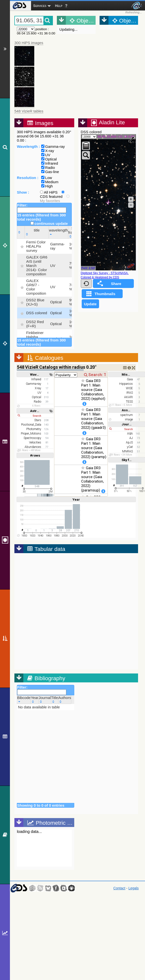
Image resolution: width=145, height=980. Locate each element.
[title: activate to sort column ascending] (37, 232)
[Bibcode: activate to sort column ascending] (24, 699)
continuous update (49, 223)
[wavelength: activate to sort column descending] (58, 232)
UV (46, 155)
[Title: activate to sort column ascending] (54, 699)
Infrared (50, 163)
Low (47, 178)
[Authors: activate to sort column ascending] (65, 699)
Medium (50, 182)
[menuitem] (19, 6)
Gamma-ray (53, 146)
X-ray (48, 151)
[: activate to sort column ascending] (21, 232)
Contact (119, 888)
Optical (49, 159)
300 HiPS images (29, 43)
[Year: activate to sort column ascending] (35, 699)
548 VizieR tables (29, 111)
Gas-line (50, 172)
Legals (133, 888)
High (47, 186)
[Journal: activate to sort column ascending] (45, 699)
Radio (48, 168)
